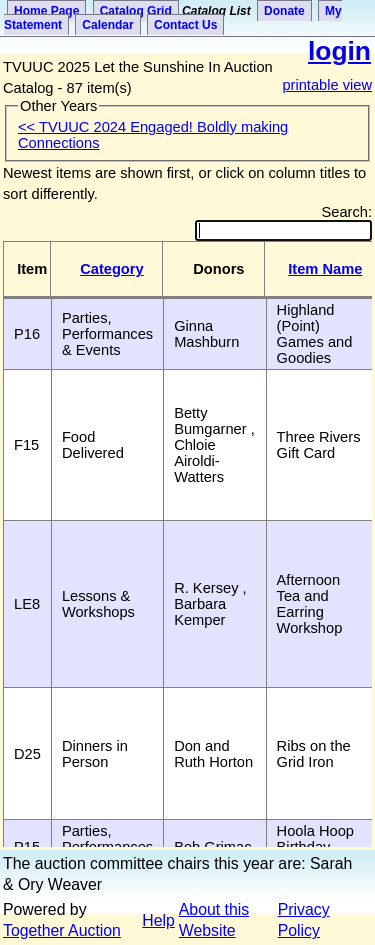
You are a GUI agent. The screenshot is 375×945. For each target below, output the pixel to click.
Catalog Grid (136, 11)
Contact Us (185, 25)
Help (158, 920)
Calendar (107, 25)
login (339, 51)
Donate (284, 11)
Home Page (46, 11)
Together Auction (62, 930)
